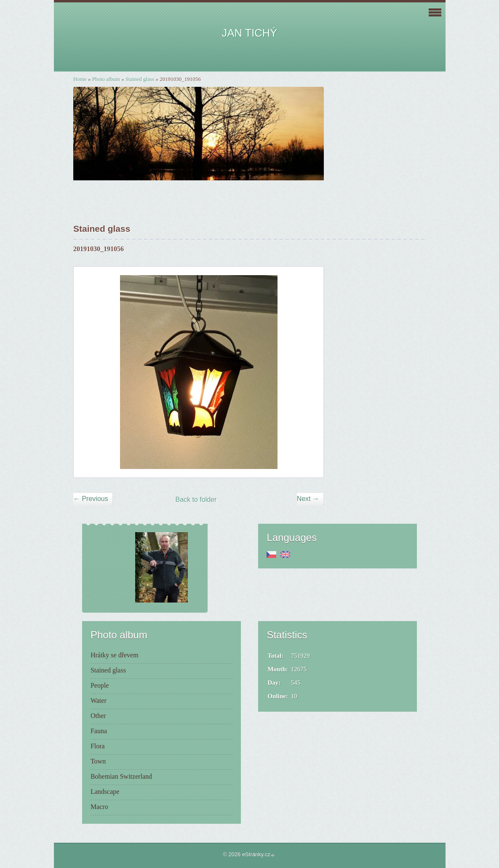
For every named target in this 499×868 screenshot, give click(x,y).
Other (98, 716)
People (100, 685)
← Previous (91, 499)
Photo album (106, 79)
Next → (308, 499)
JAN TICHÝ (250, 33)
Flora (98, 746)
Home (80, 79)
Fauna (99, 731)
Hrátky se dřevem (115, 655)
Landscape (105, 792)
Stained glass (140, 79)
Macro (99, 807)
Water (99, 701)
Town (98, 761)
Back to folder (196, 500)
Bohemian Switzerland (121, 776)
